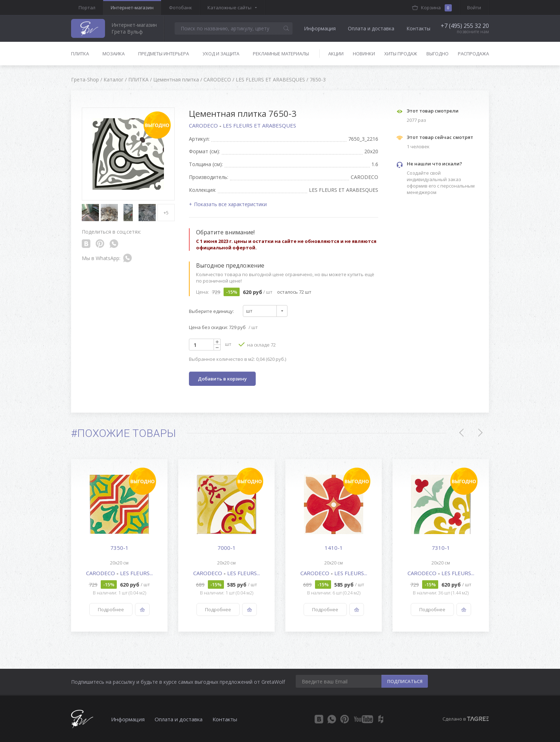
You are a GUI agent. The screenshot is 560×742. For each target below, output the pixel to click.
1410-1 (334, 548)
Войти (474, 8)
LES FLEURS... (136, 573)
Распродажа (473, 54)
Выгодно (437, 54)
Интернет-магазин (132, 8)
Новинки (364, 54)
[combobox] (265, 311)
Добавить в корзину (222, 379)
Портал (87, 8)
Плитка (80, 54)
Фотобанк (181, 8)
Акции (336, 54)
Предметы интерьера (164, 54)
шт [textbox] (249, 311)
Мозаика (114, 54)
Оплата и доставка (371, 28)
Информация (320, 28)
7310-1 (441, 548)
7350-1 (119, 548)
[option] (119, 545)
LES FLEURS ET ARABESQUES (259, 125)
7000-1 (227, 548)
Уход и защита (221, 54)
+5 (166, 213)
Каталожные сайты (229, 8)
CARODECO (204, 125)
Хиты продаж (401, 54)
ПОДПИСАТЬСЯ (405, 681)
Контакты (418, 28)
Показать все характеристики (230, 204)
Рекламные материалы (281, 54)
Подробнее (111, 609)
